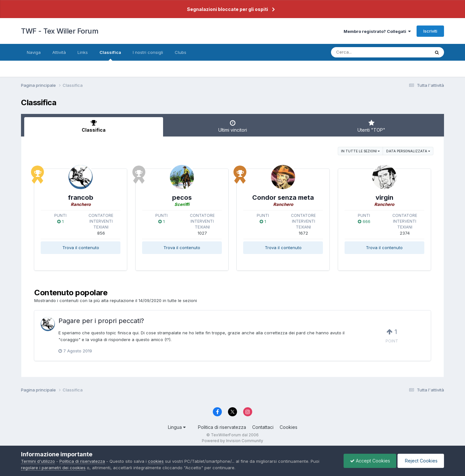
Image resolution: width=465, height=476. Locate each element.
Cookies (289, 427)
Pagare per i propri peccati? (101, 321)
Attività (59, 52)
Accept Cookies (368, 461)
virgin (384, 197)
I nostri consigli (148, 52)
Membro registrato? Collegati (377, 31)
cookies (156, 461)
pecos (182, 197)
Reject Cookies (420, 461)
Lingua (177, 427)
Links (83, 52)
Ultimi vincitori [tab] (232, 126)
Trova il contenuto (81, 248)
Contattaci (263, 427)
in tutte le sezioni (360, 151)
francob (81, 197)
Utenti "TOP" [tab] (371, 126)
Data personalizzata (408, 151)
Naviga (34, 52)
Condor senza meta (283, 197)
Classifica (110, 55)
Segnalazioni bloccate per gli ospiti (227, 9)
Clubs (181, 52)
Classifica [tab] (94, 126)
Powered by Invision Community (232, 441)
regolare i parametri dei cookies (53, 468)
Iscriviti (430, 31)
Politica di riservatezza (222, 427)
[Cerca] (365, 52)
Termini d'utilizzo (38, 461)
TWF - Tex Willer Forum (60, 31)
